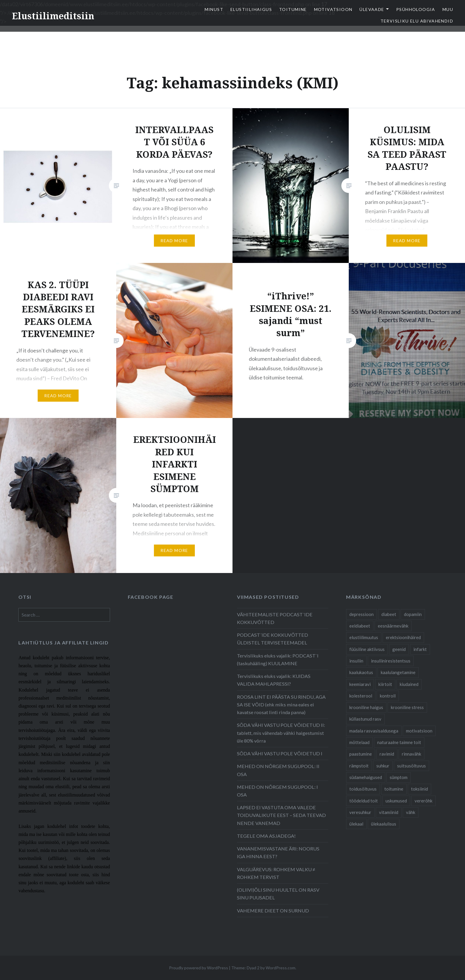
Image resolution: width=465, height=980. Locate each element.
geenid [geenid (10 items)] (399, 649)
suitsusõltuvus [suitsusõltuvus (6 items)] (411, 766)
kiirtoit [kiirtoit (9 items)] (385, 684)
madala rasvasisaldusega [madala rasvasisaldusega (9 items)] (374, 731)
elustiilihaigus (251, 9)
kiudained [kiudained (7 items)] (409, 684)
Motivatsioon (333, 9)
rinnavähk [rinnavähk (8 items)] (411, 754)
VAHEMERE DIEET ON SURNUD (273, 910)
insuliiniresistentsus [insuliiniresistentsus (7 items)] (391, 661)
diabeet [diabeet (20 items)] (389, 614)
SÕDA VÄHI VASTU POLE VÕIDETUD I (280, 753)
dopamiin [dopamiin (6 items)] (413, 614)
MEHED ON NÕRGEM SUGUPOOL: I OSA (277, 791)
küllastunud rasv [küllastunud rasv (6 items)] (365, 719)
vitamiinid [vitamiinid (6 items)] (389, 812)
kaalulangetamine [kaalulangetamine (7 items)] (398, 672)
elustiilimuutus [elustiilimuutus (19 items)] (364, 637)
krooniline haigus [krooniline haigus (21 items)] (366, 707)
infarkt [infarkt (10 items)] (420, 649)
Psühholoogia (416, 9)
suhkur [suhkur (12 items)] (383, 766)
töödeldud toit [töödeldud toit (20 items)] (364, 801)
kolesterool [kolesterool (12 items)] (361, 696)
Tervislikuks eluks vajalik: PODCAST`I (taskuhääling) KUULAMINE (278, 659)
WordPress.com (281, 968)
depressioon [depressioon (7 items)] (362, 614)
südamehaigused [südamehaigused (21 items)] (366, 777)
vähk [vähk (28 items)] (411, 812)
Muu (448, 9)
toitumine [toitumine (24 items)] (394, 789)
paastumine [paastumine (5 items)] (361, 754)
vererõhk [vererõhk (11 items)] (423, 801)
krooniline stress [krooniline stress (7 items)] (407, 707)
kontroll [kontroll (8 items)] (388, 696)
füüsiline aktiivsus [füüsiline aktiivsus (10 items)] (367, 649)
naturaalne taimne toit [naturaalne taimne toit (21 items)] (399, 742)
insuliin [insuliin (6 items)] (356, 661)
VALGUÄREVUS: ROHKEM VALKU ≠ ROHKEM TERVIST (276, 873)
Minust (214, 9)
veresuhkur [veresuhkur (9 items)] (360, 812)
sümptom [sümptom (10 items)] (399, 777)
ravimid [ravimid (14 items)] (387, 754)
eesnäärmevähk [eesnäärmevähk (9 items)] (393, 626)
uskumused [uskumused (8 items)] (396, 801)
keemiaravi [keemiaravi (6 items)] (360, 684)
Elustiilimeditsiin (53, 16)
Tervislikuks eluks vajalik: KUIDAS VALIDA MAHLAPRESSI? (274, 680)
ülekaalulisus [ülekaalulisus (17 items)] (384, 824)
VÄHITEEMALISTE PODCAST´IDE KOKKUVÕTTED (275, 618)
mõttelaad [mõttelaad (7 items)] (359, 742)
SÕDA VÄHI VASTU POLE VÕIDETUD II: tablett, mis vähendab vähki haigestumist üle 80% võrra (281, 733)
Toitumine (293, 9)
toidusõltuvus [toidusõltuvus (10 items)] (363, 789)
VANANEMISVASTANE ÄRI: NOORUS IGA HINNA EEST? (278, 852)
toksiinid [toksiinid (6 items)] (419, 789)
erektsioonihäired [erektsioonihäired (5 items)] (403, 637)
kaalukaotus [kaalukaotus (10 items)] (361, 672)
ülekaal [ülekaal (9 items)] (356, 824)
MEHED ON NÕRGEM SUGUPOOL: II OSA (278, 770)
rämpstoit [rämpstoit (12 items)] (359, 766)
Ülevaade (372, 9)
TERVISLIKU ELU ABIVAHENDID (417, 21)
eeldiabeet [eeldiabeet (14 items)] (360, 626)
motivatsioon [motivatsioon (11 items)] (419, 731)
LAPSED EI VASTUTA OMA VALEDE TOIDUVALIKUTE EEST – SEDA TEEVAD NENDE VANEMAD (281, 815)
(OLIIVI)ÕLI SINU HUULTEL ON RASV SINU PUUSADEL (278, 894)
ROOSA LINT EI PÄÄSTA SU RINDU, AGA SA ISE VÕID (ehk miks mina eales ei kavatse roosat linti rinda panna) (281, 704)
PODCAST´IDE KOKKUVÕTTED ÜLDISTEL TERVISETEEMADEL (273, 639)
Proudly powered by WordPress (199, 968)
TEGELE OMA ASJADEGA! (266, 836)
